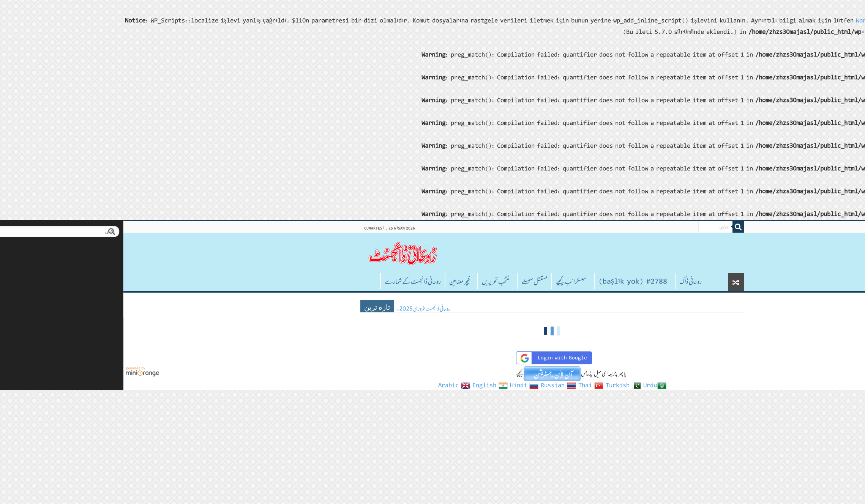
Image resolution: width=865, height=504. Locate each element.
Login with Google (433, 358)
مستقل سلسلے (415, 282)
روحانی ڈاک (571, 282)
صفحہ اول (251, 281)
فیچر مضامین (340, 282)
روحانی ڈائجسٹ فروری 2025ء (304, 309)
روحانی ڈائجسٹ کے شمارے (293, 282)
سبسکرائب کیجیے (451, 282)
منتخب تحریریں (376, 282)
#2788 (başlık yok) (513, 282)
